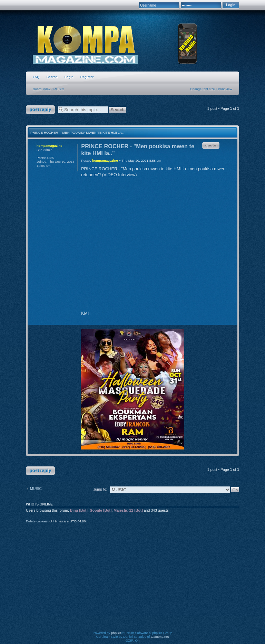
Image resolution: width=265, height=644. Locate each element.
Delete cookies (37, 521)
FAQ (36, 77)
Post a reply (40, 110)
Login (69, 77)
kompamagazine (105, 160)
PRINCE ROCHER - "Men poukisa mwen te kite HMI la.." (78, 132)
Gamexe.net (160, 637)
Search (52, 77)
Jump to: (100, 489)
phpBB (116, 633)
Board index (42, 89)
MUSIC (59, 89)
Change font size (203, 89)
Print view (225, 89)
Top (229, 319)
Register (87, 77)
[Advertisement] (146, 582)
